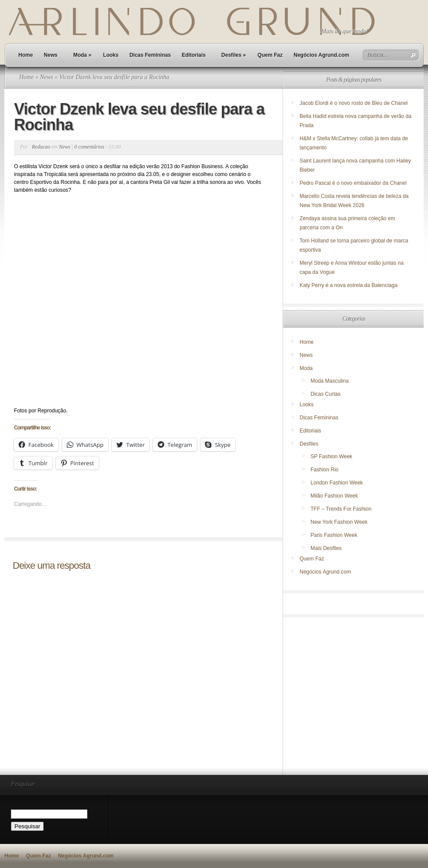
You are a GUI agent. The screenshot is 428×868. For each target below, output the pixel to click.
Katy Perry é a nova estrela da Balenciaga (349, 285)
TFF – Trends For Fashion (341, 509)
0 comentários (89, 147)
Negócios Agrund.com (321, 55)
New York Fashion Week (339, 522)
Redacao (41, 147)
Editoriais (194, 55)
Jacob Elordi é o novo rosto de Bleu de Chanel (354, 103)
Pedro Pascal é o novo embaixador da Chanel (354, 183)
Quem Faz (270, 55)
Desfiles (234, 55)
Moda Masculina (330, 381)
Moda (82, 55)
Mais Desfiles (326, 548)
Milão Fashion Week (334, 496)
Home (26, 55)
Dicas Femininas (150, 55)
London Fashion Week (337, 483)
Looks (111, 55)
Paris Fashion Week (334, 535)
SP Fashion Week (331, 456)
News (50, 55)
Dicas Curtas (326, 394)
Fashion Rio (324, 470)
